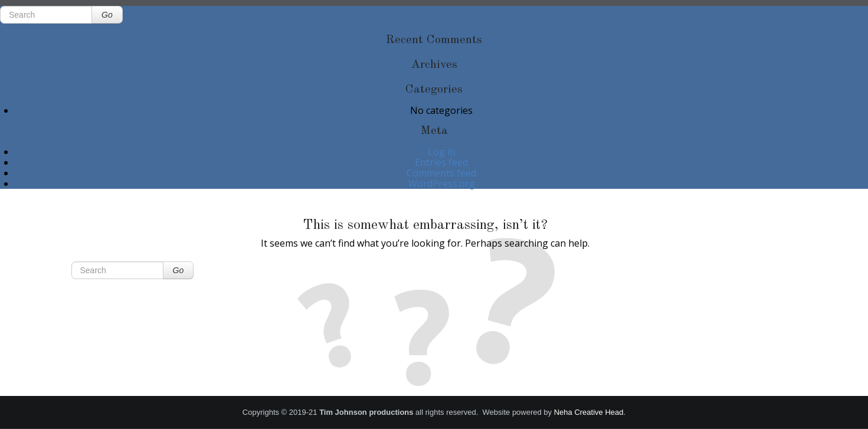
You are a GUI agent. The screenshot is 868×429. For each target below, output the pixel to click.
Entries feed (441, 162)
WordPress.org (442, 184)
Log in (442, 152)
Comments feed (441, 173)
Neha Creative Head (589, 412)
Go (107, 15)
